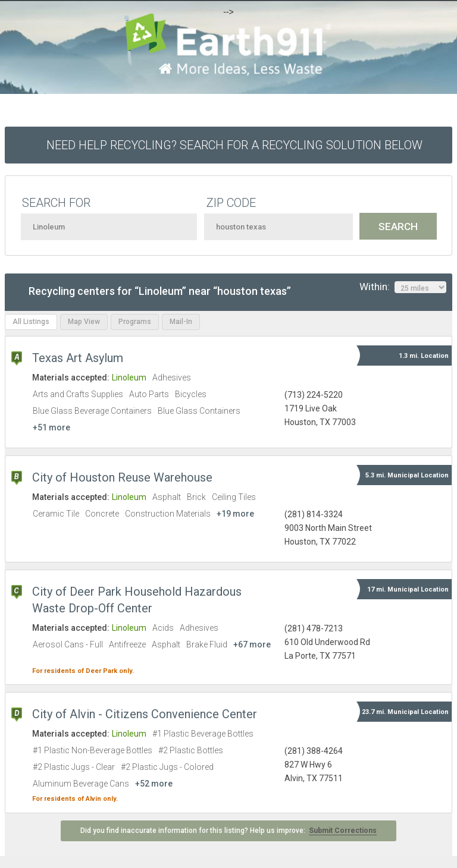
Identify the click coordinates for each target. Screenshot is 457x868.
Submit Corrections (343, 831)
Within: (403, 287)
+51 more (51, 427)
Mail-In (181, 322)
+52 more (154, 784)
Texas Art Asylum (78, 358)
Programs (135, 322)
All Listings (31, 322)
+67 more (252, 644)
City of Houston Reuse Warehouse (122, 477)
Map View (84, 322)
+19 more (235, 514)
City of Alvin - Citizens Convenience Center (145, 714)
